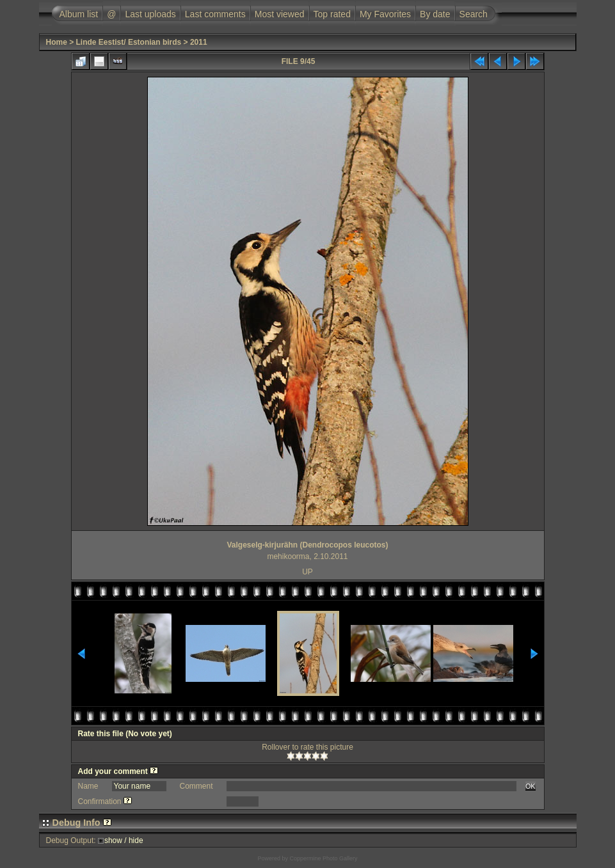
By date (435, 14)
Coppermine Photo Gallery (323, 858)
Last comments (215, 14)
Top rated (332, 14)
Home (57, 42)
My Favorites (385, 14)
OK (531, 786)
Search (474, 14)
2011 (199, 42)
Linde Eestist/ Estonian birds (129, 42)
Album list (79, 14)
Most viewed (280, 14)
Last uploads (150, 14)
